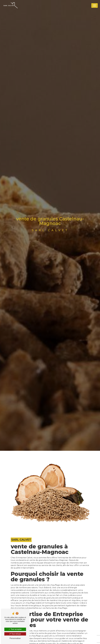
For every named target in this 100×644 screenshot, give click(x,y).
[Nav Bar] (95, 6)
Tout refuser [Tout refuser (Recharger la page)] (15, 634)
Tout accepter (15, 629)
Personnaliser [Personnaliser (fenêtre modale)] (15, 638)
